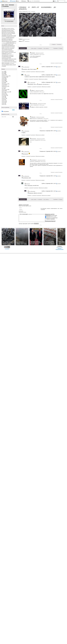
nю (2, 34)
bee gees (8, 30)
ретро (6, 60)
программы (5, 59)
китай (6, 48)
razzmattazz (4, 35)
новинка (4, 54)
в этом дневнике (6, 111)
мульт (3, 52)
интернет (7, 47)
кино (3, 48)
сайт (13, 60)
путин (3, 60)
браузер (4, 41)
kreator (12, 33)
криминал (12, 48)
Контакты (60, 249)
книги (8, 48)
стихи (8, 62)
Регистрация (13, 1)
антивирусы (10, 39)
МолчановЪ (34, 139)
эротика (4, 65)
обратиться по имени (40, 53)
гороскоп (3, 102)
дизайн (6, 44)
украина (14, 62)
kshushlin (33, 53)
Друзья (6, 5)
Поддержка (53, 1)
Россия (3, 81)
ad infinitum (8, 28)
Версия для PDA (60, 248)
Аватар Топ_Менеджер (9, 14)
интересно (5, 45)
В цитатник (60, 63)
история (12, 47)
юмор (7, 65)
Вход (18, 1)
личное (6, 50)
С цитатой (56, 63)
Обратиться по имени (40, 72)
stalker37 (33, 90)
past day (8, 34)
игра (12, 44)
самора (3, 62)
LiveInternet (4, 1)
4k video (4, 28)
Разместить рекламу (60, 249)
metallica (14, 33)
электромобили (12, 63)
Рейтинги (24, 1)
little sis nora (6, 33)
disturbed (9, 31)
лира (3, 50)
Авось (30, 1)
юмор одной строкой (6, 92)
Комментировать (23, 48)
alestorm (12, 28)
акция (8, 38)
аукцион (3, 103)
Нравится (54, 44)
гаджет (3, 100)
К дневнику (40, 48)
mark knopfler (10, 33)
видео (8, 41)
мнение (4, 51)
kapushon (5, 33)
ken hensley (9, 33)
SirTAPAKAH (34, 160)
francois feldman (9, 32)
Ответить (52, 63)
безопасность (5, 40)
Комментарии (11, 5)
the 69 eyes (4, 36)
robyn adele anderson (10, 35)
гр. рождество (4, 43)
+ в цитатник (33, 11)
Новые (61, 48)
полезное (4, 58)
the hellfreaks (8, 36)
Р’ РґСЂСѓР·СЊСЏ (10, 21)
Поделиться (59, 44)
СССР (3, 87)
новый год (9, 54)
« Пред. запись (34, 48)
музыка (11, 51)
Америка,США (4, 86)
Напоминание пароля (22, 212)
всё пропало (13, 41)
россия (10, 60)
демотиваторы (10, 43)
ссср (5, 62)
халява (7, 63)
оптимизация (11, 55)
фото (3, 63)
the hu (11, 36)
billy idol (5, 31)
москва (7, 51)
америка (12, 38)
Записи (3, 5)
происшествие (12, 59)
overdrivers (5, 34)
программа (9, 58)
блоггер (11, 40)
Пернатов (28, 184)
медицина (10, 50)
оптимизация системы (8, 56)
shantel (15, 35)
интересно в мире (5, 76)
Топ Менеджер (2, 6)
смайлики (30, 214)
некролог (7, 52)
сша (11, 62)
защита (9, 44)
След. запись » (46, 48)
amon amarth (4, 30)
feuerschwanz (4, 32)
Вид (55, 1)
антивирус (4, 39)
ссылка (43, 54)
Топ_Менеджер (26, 67)
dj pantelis (12, 31)
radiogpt (11, 34)
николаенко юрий (12, 52)
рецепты (3, 104)
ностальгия (5, 55)
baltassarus (33, 117)
